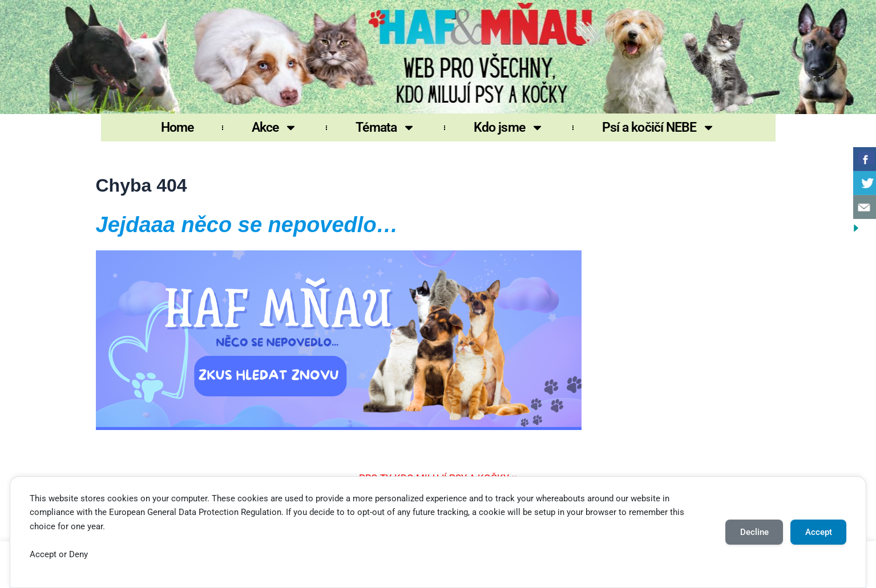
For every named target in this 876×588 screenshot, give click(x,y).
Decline (754, 532)
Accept (819, 532)
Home (177, 127)
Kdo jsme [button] (509, 127)
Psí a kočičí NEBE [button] (659, 127)
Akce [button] (274, 127)
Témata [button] (385, 127)
